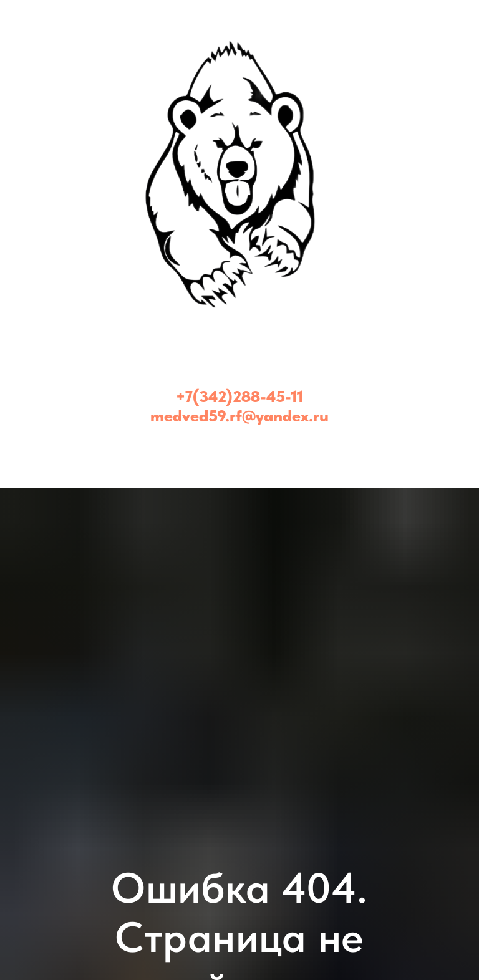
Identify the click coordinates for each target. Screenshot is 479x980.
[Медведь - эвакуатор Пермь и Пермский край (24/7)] (239, 447)
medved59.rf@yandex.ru (239, 416)
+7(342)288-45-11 (239, 396)
